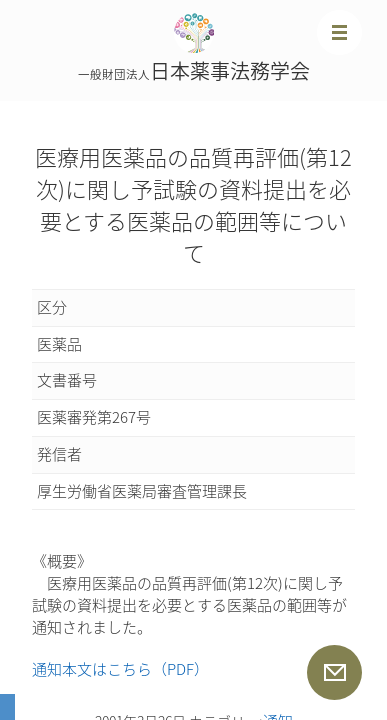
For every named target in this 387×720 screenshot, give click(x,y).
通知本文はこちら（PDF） (120, 669)
